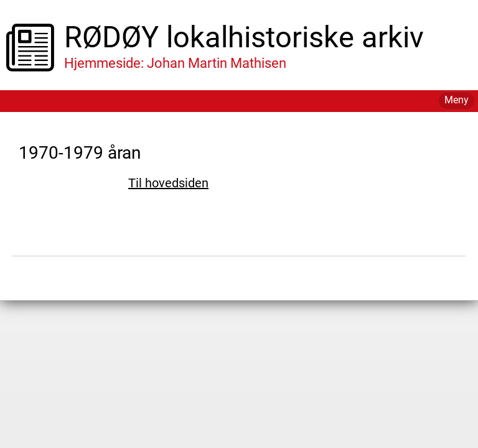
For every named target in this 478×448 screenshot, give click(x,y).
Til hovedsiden (168, 183)
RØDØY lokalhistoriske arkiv (244, 37)
